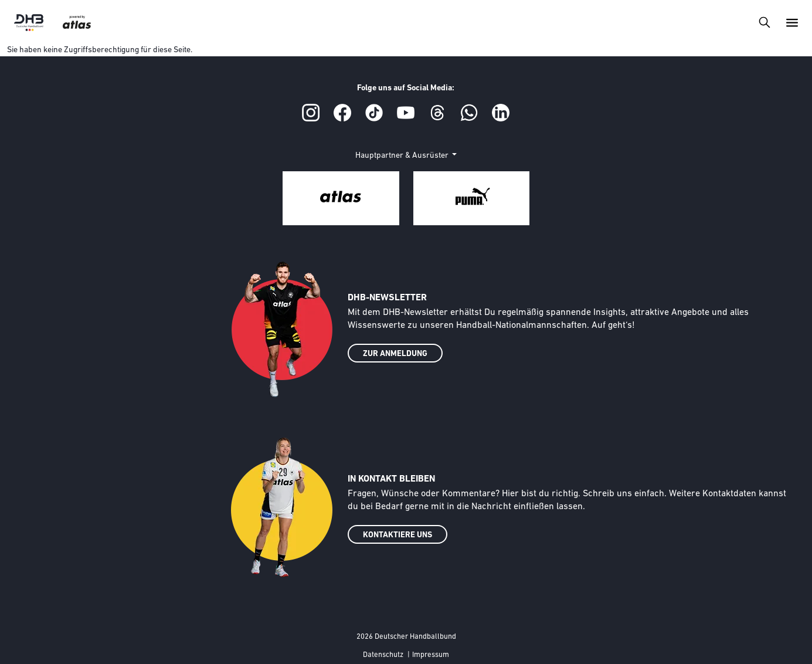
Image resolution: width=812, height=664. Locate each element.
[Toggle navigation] (764, 22)
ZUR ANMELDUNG (395, 354)
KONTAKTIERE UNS (397, 535)
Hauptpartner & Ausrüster (403, 156)
